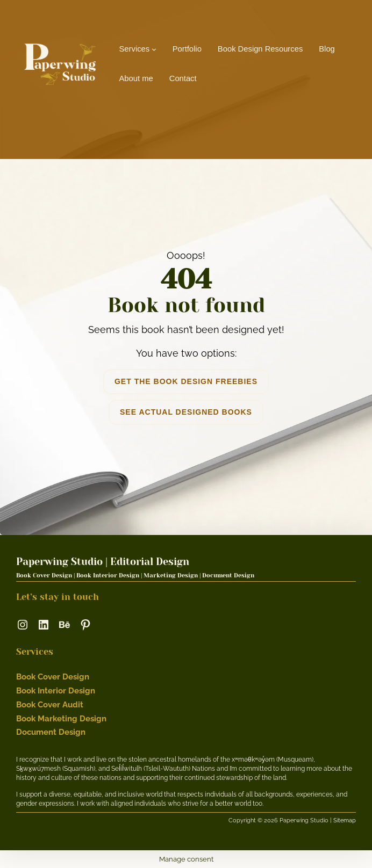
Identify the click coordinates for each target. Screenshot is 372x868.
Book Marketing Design (61, 718)
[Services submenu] (154, 49)
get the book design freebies (186, 381)
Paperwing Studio (59, 562)
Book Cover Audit (50, 704)
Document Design (51, 732)
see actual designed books (186, 412)
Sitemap (345, 820)
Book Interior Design (56, 690)
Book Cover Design (53, 677)
